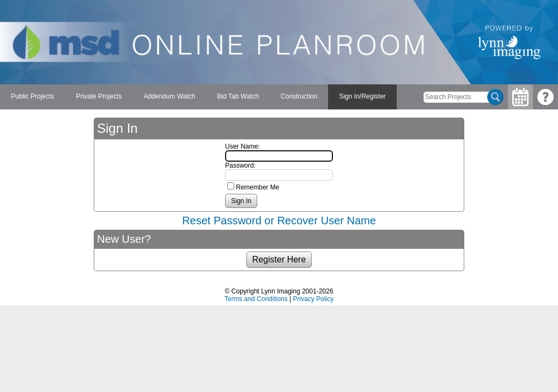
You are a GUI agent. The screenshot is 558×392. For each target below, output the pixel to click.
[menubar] (198, 97)
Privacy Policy (314, 299)
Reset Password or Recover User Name (279, 220)
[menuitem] (32, 97)
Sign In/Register (362, 96)
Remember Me (257, 187)
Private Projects (99, 96)
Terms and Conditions (256, 299)
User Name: (242, 146)
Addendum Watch (169, 96)
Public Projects (32, 96)
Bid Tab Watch (238, 96)
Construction (299, 96)
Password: (240, 166)
